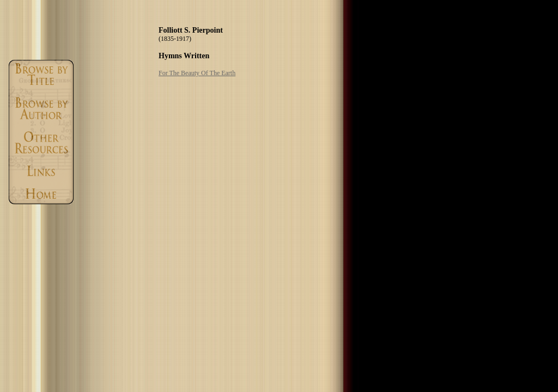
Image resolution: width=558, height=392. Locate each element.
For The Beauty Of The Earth (197, 73)
